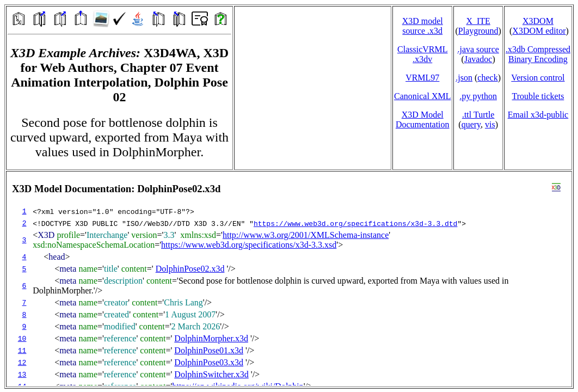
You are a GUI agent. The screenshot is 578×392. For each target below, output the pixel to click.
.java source (478, 49)
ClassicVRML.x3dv (422, 54)
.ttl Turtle (478, 115)
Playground (478, 31)
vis (490, 124)
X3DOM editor (539, 31)
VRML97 (422, 78)
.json (464, 78)
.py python (478, 96)
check (487, 78)
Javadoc (478, 59)
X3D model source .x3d (423, 26)
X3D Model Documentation (423, 120)
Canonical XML (422, 96)
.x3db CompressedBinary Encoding (538, 54)
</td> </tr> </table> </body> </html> (289, 279)
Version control (538, 78)
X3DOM (538, 21)
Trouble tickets (538, 96)
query (471, 124)
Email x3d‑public (538, 115)
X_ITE (478, 21)
